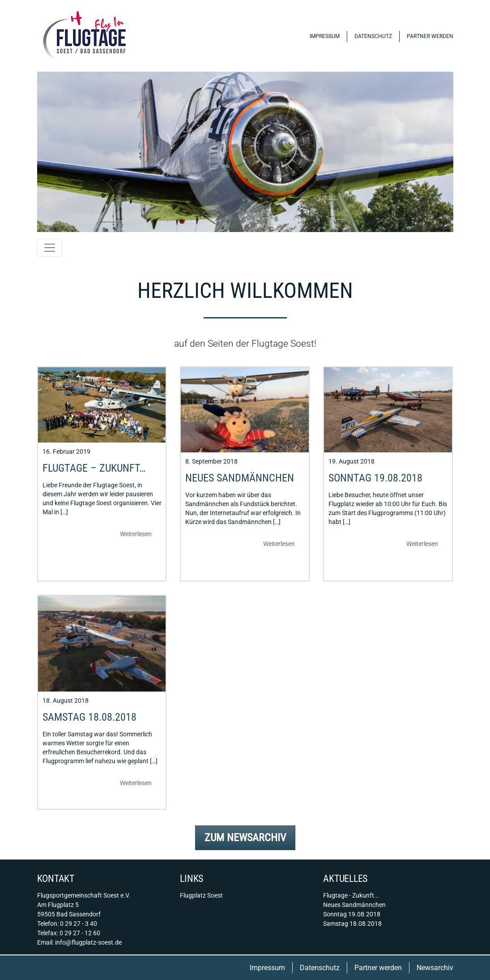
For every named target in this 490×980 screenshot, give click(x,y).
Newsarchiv (435, 968)
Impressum (325, 36)
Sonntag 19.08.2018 (375, 478)
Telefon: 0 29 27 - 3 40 (67, 924)
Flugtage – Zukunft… (94, 468)
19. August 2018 (352, 461)
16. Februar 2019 (66, 451)
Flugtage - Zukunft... (351, 895)
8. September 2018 (211, 461)
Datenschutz (373, 36)
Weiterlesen (136, 534)
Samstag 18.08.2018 (89, 717)
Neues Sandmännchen (240, 478)
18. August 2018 (66, 701)
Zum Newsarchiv (245, 838)
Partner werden (430, 36)
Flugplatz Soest (201, 895)
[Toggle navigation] (50, 248)
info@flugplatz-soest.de (88, 942)
